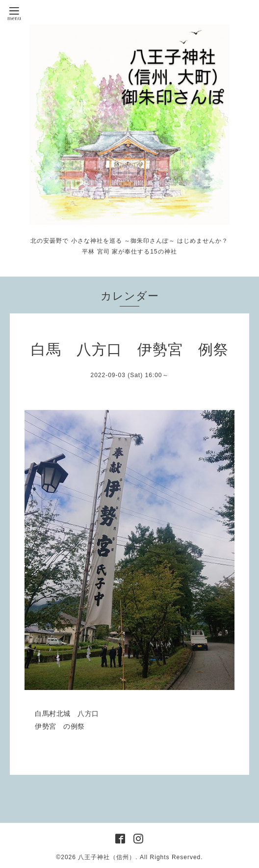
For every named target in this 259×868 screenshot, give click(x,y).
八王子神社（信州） (107, 857)
